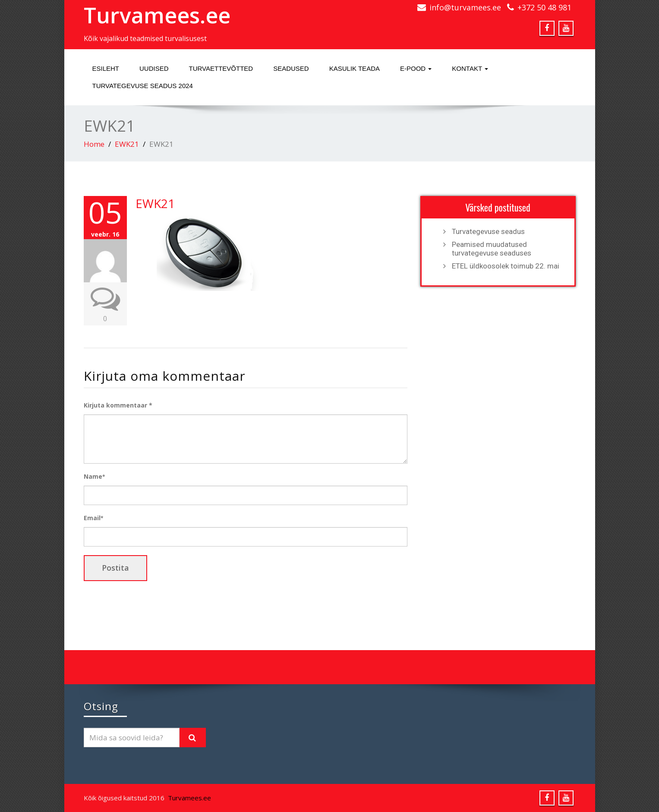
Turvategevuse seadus (488, 231)
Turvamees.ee (157, 15)
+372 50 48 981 (544, 7)
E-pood (416, 68)
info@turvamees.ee (465, 7)
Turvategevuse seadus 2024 (143, 86)
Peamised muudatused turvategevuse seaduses (492, 249)
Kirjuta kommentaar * (118, 405)
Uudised (154, 68)
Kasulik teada (355, 68)
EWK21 (127, 144)
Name (94, 476)
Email (93, 518)
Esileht (106, 68)
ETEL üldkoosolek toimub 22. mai (506, 266)
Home (94, 144)
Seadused (291, 68)
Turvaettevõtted (221, 68)
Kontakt (470, 68)
